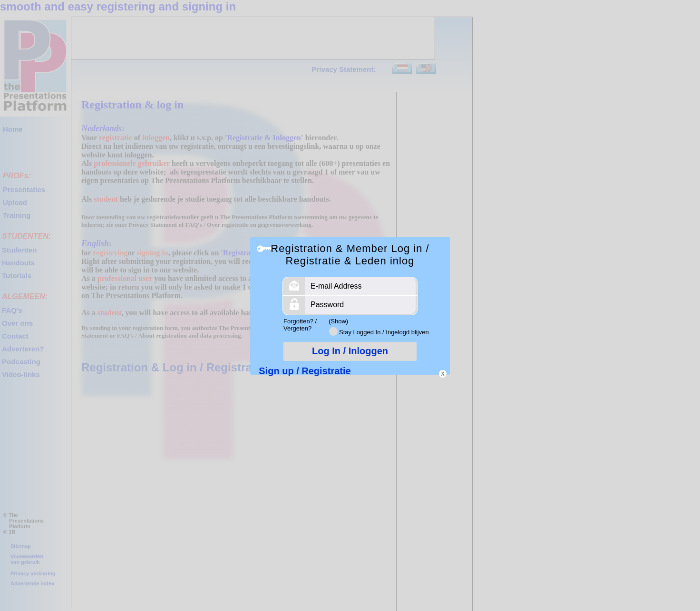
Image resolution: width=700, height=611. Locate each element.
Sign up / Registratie (305, 371)
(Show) (338, 321)
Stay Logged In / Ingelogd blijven (384, 332)
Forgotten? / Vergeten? (300, 325)
